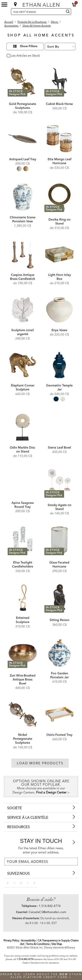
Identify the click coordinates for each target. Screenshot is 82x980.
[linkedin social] (21, 883)
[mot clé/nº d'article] (37, 12)
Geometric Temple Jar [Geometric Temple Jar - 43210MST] (59, 387)
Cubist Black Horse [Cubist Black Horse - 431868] (59, 104)
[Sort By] (60, 47)
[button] (74, 5)
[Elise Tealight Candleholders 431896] (23, 540)
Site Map (57, 944)
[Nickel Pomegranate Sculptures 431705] (23, 714)
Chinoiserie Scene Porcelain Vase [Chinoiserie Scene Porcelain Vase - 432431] (23, 219)
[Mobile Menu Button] (4, 5)
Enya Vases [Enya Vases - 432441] (59, 330)
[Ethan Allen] (41, 4)
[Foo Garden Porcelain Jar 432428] (59, 653)
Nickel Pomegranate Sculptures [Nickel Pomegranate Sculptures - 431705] (23, 739)
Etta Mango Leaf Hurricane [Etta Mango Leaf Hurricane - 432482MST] (59, 161)
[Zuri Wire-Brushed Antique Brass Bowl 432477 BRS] (23, 653)
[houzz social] (35, 883)
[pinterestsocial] (14, 883)
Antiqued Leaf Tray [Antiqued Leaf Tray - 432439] (23, 159)
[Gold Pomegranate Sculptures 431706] (23, 81)
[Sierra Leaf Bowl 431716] (59, 427)
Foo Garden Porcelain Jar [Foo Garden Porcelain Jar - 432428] (59, 675)
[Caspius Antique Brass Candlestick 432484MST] (23, 254)
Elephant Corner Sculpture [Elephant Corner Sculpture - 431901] (23, 387)
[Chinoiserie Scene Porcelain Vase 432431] (23, 197)
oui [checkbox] (13, 56)
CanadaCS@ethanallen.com (47, 912)
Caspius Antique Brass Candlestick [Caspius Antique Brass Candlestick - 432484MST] (23, 277)
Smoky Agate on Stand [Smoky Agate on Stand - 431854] (59, 507)
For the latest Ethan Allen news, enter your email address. (41, 850)
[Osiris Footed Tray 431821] (59, 714)
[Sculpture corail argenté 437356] (23, 310)
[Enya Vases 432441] (59, 310)
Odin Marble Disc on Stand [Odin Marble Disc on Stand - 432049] (23, 449)
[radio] (19, 169)
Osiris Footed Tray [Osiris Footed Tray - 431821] (59, 735)
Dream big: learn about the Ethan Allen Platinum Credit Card (41, 976)
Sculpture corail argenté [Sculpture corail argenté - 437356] (23, 332)
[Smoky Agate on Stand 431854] (59, 482)
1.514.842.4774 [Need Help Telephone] (50, 906)
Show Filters (29, 46)
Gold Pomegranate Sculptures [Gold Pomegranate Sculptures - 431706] (23, 106)
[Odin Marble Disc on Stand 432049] (23, 427)
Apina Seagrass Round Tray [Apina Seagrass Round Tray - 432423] (23, 505)
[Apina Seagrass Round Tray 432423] (23, 482)
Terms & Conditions (38, 944)
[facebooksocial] (7, 883)
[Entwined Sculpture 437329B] (23, 598)
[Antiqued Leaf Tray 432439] (23, 139)
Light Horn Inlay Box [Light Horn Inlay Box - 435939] (59, 277)
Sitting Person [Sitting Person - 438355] (59, 620)
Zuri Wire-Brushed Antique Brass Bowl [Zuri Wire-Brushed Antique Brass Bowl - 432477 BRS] (23, 679)
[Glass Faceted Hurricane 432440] (59, 540)
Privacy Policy (11, 940)
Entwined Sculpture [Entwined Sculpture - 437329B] (23, 620)
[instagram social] (28, 883)
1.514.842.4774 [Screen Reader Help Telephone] (25, 959)
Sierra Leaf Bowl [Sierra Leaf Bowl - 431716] (59, 447)
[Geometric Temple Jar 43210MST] (59, 365)
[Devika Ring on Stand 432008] (59, 197)
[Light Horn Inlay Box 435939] (59, 254)
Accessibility (28, 940)
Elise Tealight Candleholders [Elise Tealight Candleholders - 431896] (23, 564)
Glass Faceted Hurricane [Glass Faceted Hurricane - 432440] (59, 564)
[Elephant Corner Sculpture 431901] (23, 365)
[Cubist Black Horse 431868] (59, 81)
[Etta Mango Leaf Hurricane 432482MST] (59, 139)
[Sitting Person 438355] (59, 598)
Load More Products (40, 763)
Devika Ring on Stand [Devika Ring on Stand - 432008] (59, 221)
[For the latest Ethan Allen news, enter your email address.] (41, 862)
